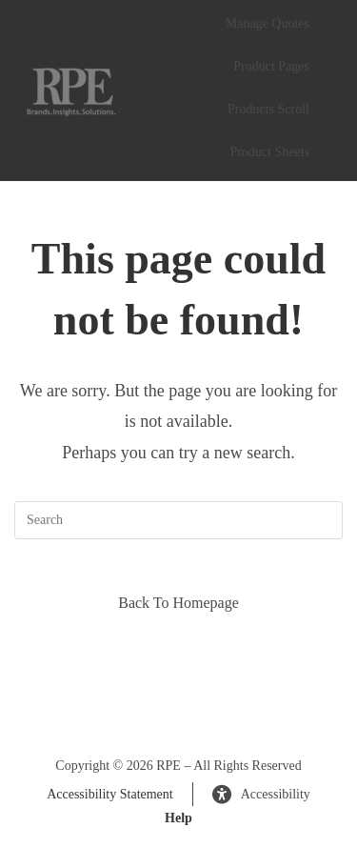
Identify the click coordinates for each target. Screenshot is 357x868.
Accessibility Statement (110, 794)
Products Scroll (268, 109)
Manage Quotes (268, 23)
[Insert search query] (178, 520)
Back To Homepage (178, 603)
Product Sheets (269, 152)
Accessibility (261, 795)
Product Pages (271, 66)
